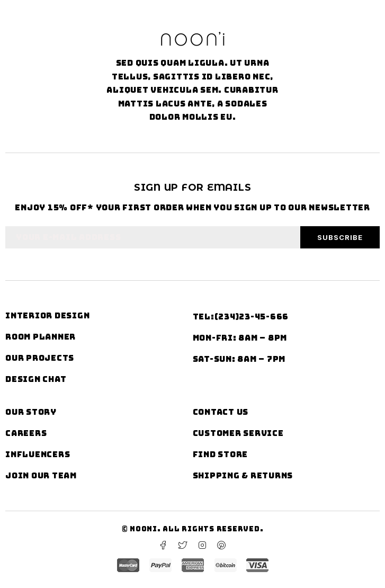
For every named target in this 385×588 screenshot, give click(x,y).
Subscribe (340, 237)
